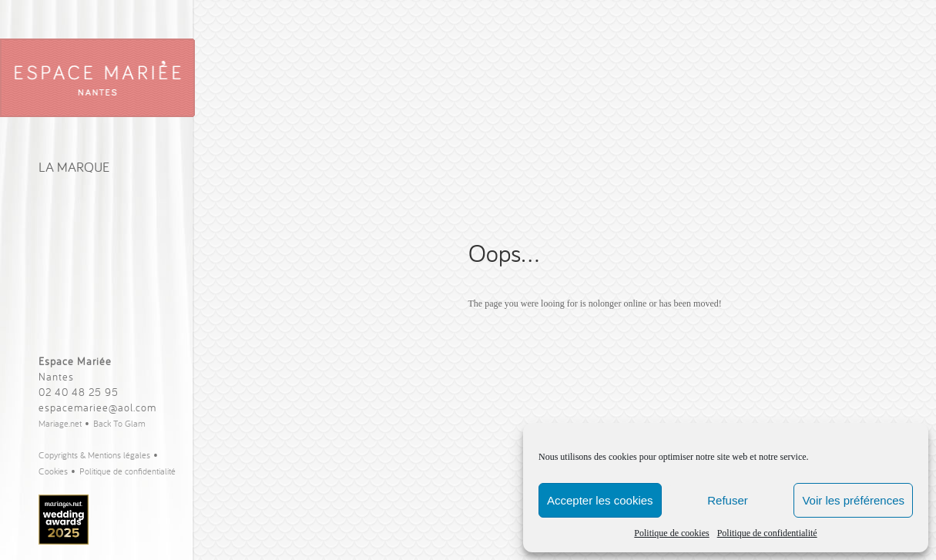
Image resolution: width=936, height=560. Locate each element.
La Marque (74, 167)
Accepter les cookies (600, 500)
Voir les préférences (853, 500)
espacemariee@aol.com (97, 407)
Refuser (728, 500)
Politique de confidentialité (767, 533)
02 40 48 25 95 (79, 392)
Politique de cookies (671, 533)
